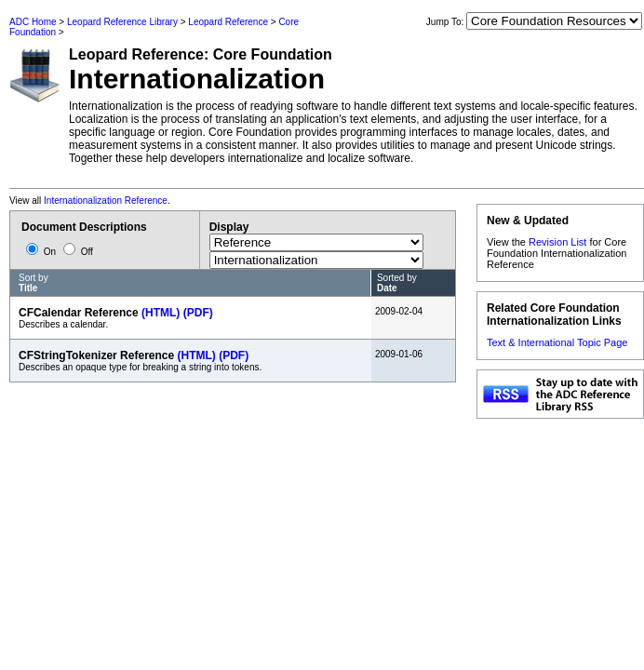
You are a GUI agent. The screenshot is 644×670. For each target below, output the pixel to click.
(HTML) (161, 313)
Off (78, 252)
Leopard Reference (228, 22)
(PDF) (198, 313)
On (42, 252)
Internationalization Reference (106, 201)
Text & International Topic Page (557, 342)
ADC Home (33, 22)
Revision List (557, 242)
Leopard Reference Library (122, 22)
